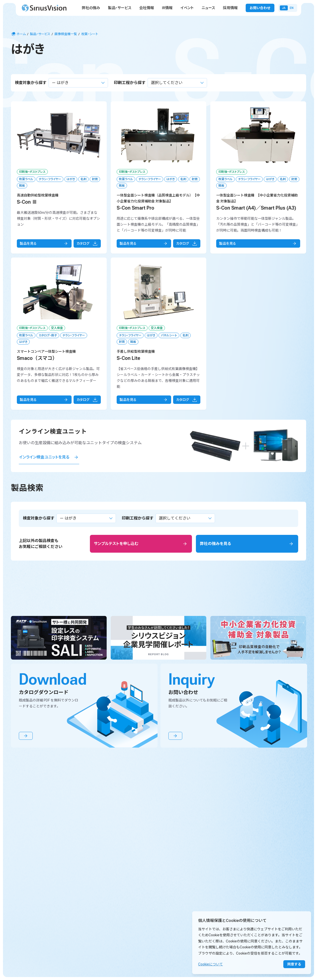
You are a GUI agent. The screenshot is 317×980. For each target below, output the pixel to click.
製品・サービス (120, 8)
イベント (187, 8)
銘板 (22, 186)
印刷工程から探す (130, 83)
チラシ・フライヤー (50, 179)
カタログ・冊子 (48, 335)
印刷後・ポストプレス (32, 172)
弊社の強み (91, 8)
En (292, 8)
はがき (71, 179)
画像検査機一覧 (66, 34)
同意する (294, 964)
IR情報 (167, 8)
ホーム (18, 34)
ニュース (208, 8)
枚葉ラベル (26, 179)
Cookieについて (211, 964)
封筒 (95, 179)
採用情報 (230, 8)
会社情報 (147, 8)
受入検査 (57, 328)
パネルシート (169, 335)
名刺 (83, 179)
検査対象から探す (31, 83)
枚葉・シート (90, 34)
